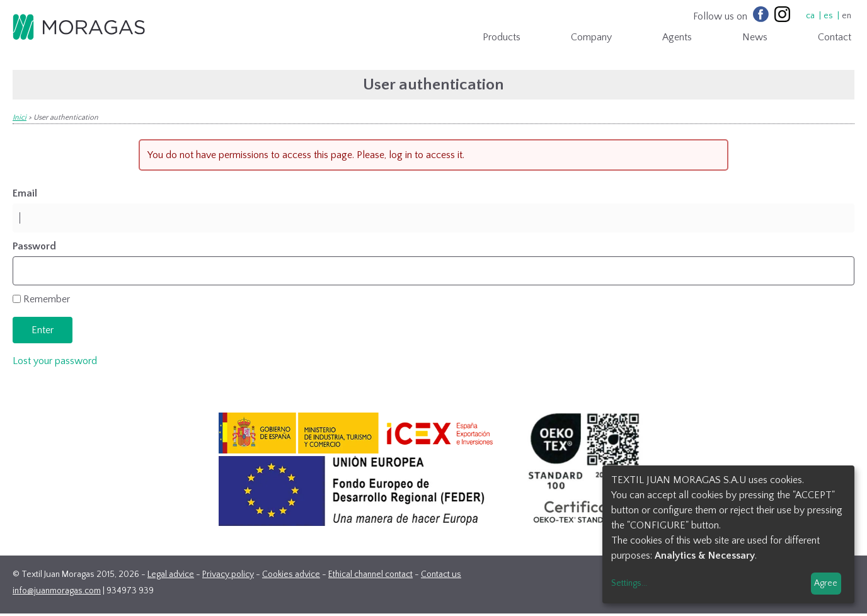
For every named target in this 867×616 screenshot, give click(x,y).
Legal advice (171, 574)
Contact (835, 37)
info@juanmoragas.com (57, 591)
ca (810, 16)
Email (25, 193)
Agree (826, 583)
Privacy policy (228, 574)
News (755, 37)
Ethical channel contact (370, 574)
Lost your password (55, 361)
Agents (677, 37)
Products (502, 37)
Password (34, 246)
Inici (20, 117)
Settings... (629, 583)
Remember (47, 299)
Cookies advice (291, 574)
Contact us (441, 574)
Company (591, 37)
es (828, 16)
